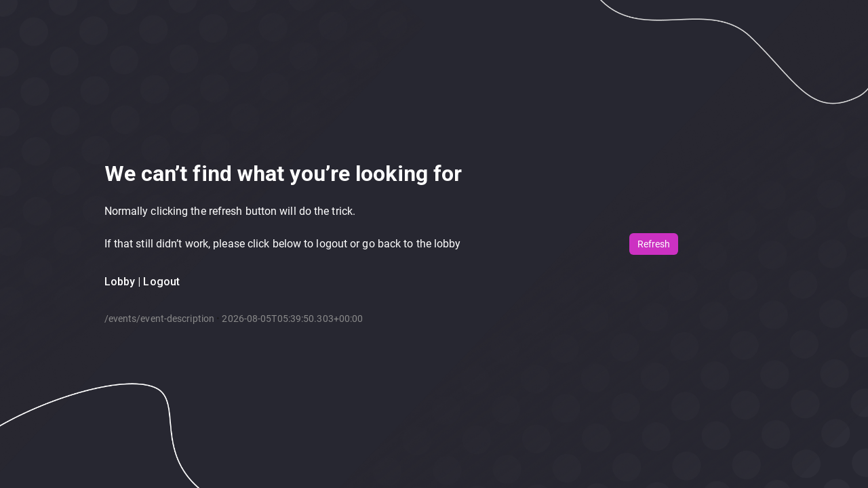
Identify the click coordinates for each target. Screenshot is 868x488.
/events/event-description (160, 319)
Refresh (654, 244)
